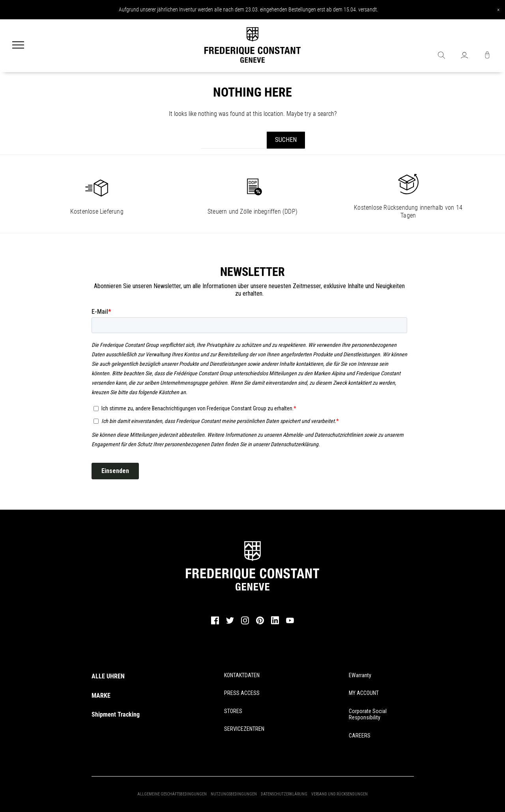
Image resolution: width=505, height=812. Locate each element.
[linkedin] (275, 624)
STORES (233, 711)
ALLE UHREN (108, 676)
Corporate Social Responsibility (368, 714)
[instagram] (245, 623)
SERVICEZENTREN (244, 729)
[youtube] (290, 622)
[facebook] (215, 623)
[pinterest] (260, 623)
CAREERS (360, 736)
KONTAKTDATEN (242, 675)
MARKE (101, 696)
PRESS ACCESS (242, 693)
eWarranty (360, 675)
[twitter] (230, 623)
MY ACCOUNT (364, 693)
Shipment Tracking (116, 714)
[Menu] (18, 46)
